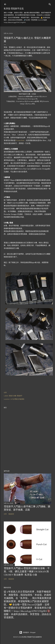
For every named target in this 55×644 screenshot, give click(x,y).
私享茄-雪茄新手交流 (14, 9)
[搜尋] (50, 4)
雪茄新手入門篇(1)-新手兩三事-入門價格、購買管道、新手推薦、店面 (27, 508)
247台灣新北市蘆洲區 (17, 399)
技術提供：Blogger (27, 632)
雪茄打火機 (12, 396)
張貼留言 (11, 514)
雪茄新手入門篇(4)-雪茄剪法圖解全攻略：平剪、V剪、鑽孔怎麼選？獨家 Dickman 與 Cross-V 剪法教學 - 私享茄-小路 (27, 571)
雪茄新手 (19, 396)
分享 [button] (5, 392)
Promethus (20, 140)
